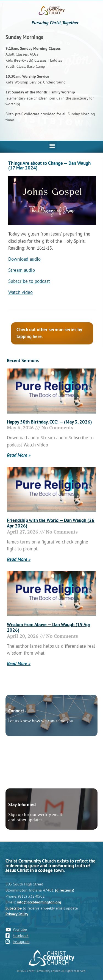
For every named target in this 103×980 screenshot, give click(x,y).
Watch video (20, 292)
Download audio (24, 259)
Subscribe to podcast (29, 281)
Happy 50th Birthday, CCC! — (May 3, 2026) (49, 422)
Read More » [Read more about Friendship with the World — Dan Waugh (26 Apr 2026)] (19, 559)
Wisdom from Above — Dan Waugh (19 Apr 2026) (49, 627)
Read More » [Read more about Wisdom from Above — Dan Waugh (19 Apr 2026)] (19, 663)
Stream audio (22, 270)
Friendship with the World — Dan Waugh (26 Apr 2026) (51, 523)
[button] (52, 145)
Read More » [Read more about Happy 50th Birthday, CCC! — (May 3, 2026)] (19, 455)
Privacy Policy (17, 914)
